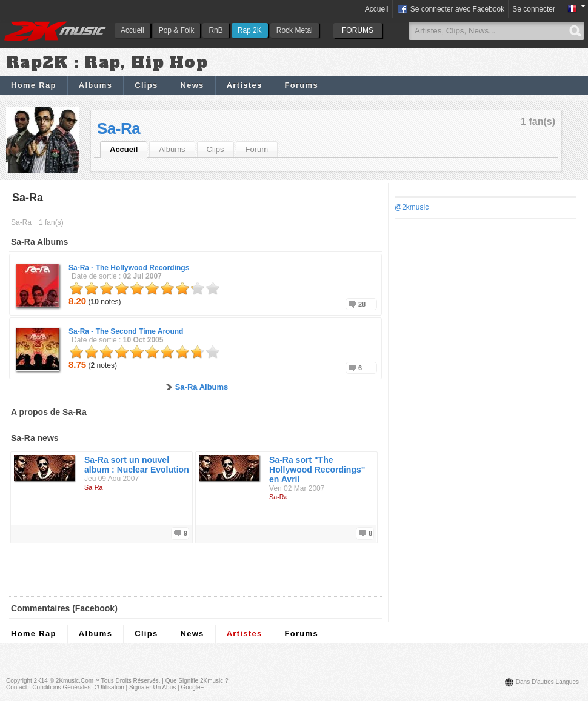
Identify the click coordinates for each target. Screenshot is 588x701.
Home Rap (34, 85)
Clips (146, 85)
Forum (257, 149)
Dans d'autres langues (547, 682)
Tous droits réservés (130, 681)
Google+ (192, 687)
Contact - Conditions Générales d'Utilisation (65, 687)
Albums (95, 85)
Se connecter (534, 9)
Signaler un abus (152, 687)
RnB (215, 30)
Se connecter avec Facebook (451, 10)
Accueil (132, 30)
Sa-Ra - (129, 268)
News (192, 85)
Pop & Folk (177, 30)
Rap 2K (250, 30)
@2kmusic (412, 207)
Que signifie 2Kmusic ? (197, 681)
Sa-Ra (119, 128)
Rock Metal (295, 30)
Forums (301, 85)
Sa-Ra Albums (202, 387)
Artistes (245, 85)
